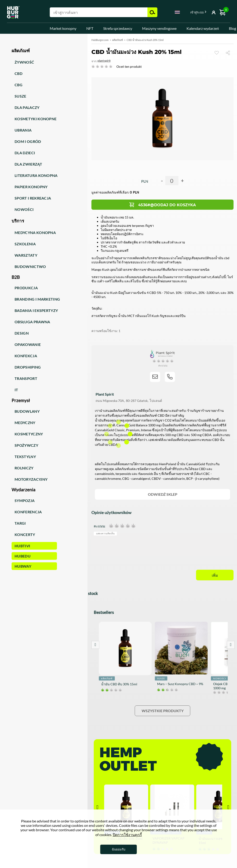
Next (231, 645)
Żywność (24, 62)
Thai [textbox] (177, 12)
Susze (20, 96)
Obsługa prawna (32, 322)
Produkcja (26, 288)
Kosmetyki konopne (36, 119)
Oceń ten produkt (129, 66)
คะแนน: (100, 526)
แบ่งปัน (230, 53)
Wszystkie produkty (163, 711)
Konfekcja (26, 356)
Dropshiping (28, 367)
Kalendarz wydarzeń (203, 28)
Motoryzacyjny (31, 479)
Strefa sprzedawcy (118, 28)
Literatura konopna (36, 175)
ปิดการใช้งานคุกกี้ (127, 835)
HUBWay (23, 566)
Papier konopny (31, 187)
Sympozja (25, 500)
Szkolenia (25, 244)
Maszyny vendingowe (159, 28)
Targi (20, 523)
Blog (232, 28)
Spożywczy (26, 445)
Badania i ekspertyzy (36, 310)
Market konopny (63, 28)
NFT (90, 28)
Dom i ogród (28, 141)
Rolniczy (24, 468)
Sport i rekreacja (33, 198)
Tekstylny (25, 457)
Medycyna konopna (35, 232)
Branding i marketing (37, 299)
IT (16, 390)
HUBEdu (23, 556)
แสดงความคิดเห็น (105, 533)
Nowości (24, 209)
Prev (95, 645)
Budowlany (27, 411)
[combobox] (177, 13)
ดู (217, 53)
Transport (26, 378)
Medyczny (25, 423)
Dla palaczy (27, 107)
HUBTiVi (22, 546)
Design (22, 333)
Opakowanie (28, 344)
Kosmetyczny (29, 434)
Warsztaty (26, 255)
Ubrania (23, 130)
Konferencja (28, 512)
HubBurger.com (100, 40)
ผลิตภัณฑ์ (118, 40)
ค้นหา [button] (152, 12)
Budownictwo (30, 266)
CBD (19, 73)
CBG (19, 85)
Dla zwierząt (28, 164)
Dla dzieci (25, 153)
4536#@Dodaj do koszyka (167, 205)
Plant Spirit (104, 61)
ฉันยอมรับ (118, 849)
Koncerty (25, 534)
